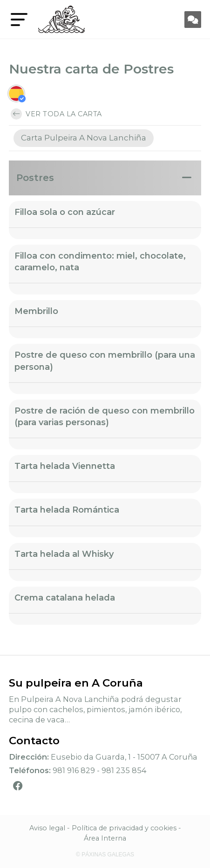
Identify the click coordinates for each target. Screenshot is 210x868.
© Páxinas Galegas (105, 855)
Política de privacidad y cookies (124, 828)
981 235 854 (124, 770)
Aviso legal (47, 828)
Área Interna (105, 838)
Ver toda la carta (56, 114)
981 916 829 (74, 770)
